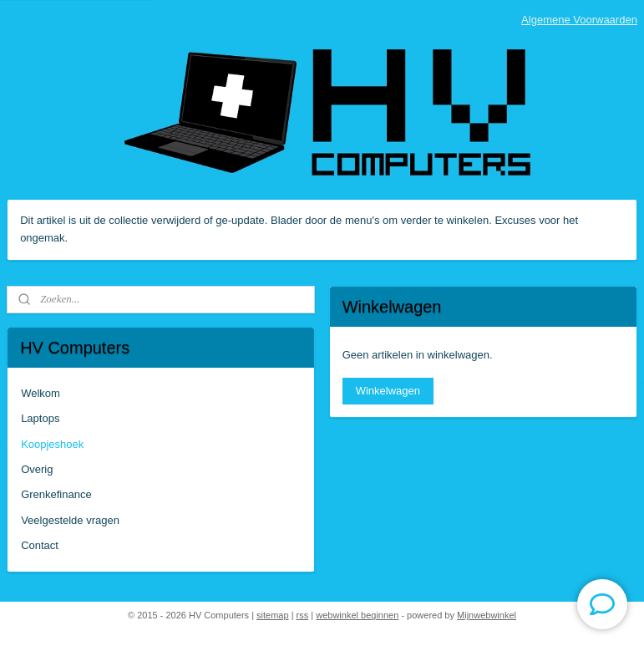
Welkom (41, 393)
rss (303, 615)
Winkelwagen (388, 391)
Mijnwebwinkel (487, 615)
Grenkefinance (56, 494)
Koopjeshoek (52, 444)
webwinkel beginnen (357, 615)
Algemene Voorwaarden (579, 20)
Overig (37, 469)
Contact (40, 545)
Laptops (40, 418)
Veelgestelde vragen (70, 520)
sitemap (273, 615)
